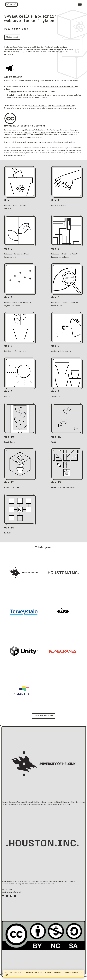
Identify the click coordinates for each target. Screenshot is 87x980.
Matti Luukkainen (40, 130)
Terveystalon (58, 130)
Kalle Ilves (27, 132)
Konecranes (70, 105)
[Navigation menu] (80, 5)
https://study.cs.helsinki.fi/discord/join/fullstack (58, 86)
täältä (72, 81)
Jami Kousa (8, 135)
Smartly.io (8, 108)
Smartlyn (42, 132)
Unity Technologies (58, 105)
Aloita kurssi (12, 37)
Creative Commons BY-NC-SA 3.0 (37, 148)
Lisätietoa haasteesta (43, 716)
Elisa (49, 105)
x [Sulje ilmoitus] (81, 973)
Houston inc (42, 142)
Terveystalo (43, 105)
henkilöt (22, 135)
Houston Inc (33, 105)
